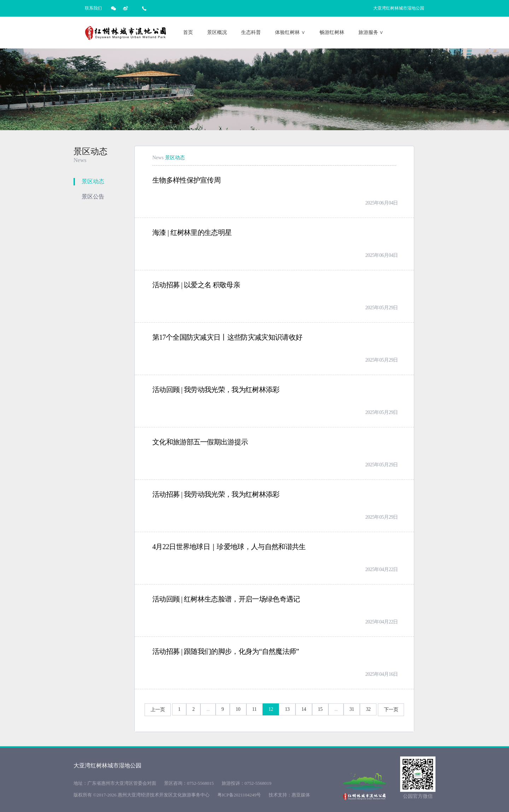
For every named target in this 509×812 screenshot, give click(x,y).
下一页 (391, 710)
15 (320, 709)
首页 (188, 32)
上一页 (158, 710)
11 (254, 709)
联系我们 (93, 8)
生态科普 (251, 32)
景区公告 (93, 197)
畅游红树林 (332, 32)
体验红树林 (290, 32)
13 (287, 709)
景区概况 (217, 32)
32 (368, 709)
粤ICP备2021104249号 (239, 795)
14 (304, 709)
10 (238, 709)
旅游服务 (371, 32)
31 (352, 709)
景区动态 (93, 181)
